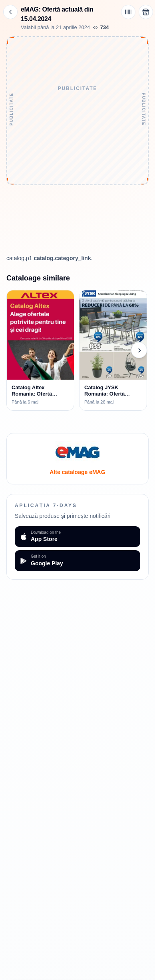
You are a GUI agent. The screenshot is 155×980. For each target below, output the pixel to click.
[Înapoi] (10, 12)
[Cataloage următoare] (139, 350)
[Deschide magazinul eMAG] (146, 12)
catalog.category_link (63, 258)
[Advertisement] (77, 163)
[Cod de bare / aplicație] (128, 12)
